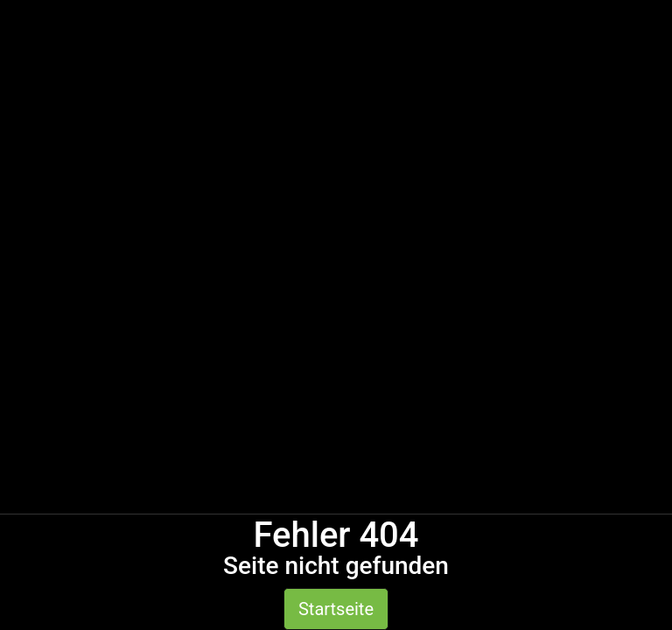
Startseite (336, 609)
